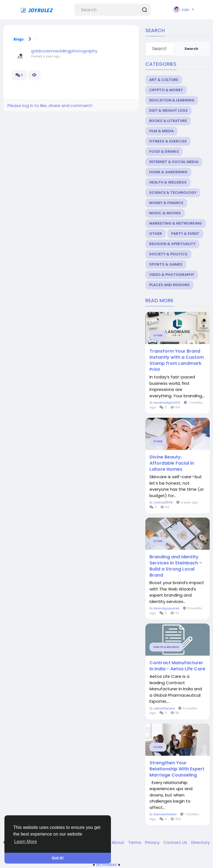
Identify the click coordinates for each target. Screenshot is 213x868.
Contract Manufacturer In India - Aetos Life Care (177, 666)
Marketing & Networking (176, 223)
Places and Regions (169, 285)
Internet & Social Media (174, 162)
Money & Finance (166, 203)
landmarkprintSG (167, 403)
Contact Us (176, 842)
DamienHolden (165, 814)
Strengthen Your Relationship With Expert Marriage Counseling (177, 769)
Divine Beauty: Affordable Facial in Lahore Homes (172, 463)
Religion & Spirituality (172, 244)
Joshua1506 (163, 502)
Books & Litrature (168, 121)
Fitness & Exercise (168, 141)
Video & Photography (172, 275)
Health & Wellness (168, 182)
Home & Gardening (168, 172)
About (118, 842)
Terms (135, 842)
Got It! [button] (58, 858)
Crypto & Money (166, 90)
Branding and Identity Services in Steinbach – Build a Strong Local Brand (176, 566)
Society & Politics (168, 254)
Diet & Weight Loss (168, 110)
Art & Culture (164, 80)
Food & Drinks (164, 152)
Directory (200, 842)
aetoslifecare (164, 708)
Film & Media (161, 131)
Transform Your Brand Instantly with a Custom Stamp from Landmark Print (177, 360)
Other (156, 234)
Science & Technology (173, 193)
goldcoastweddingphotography (64, 51)
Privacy (153, 842)
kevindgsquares (167, 608)
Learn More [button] (26, 842)
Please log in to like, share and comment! (50, 105)
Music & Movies (165, 213)
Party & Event (185, 234)
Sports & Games (166, 264)
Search (191, 49)
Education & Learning (172, 100)
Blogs (19, 39)
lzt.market (107, 865)
